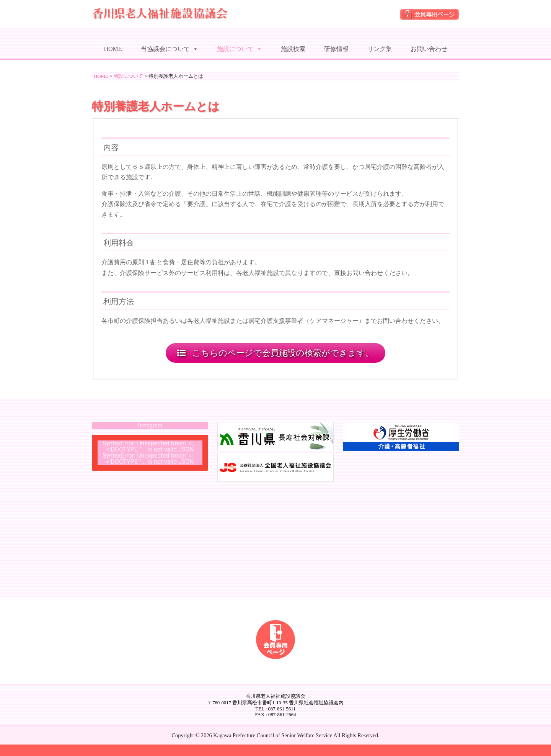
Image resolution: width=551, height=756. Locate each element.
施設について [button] (240, 47)
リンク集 (380, 49)
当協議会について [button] (170, 47)
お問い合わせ (429, 49)
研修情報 (336, 49)
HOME (113, 49)
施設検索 (293, 49)
